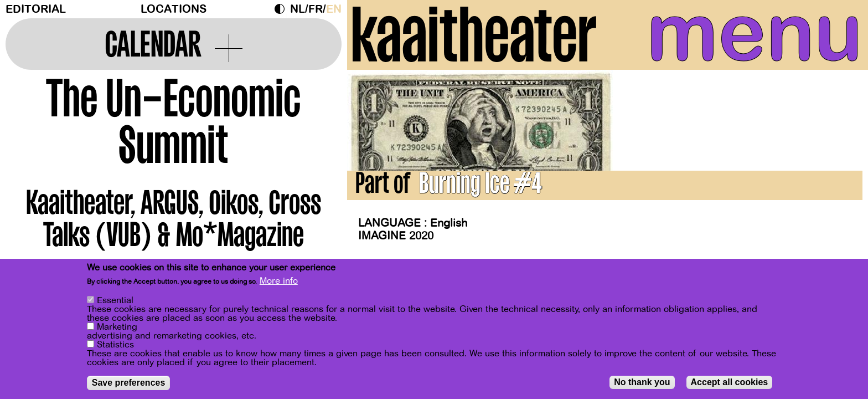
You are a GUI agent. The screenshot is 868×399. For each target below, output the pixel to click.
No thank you (642, 384)
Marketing (117, 329)
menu (755, 33)
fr (316, 9)
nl (298, 9)
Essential (115, 303)
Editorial (36, 9)
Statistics (115, 347)
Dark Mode (282, 9)
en (334, 9)
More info (279, 284)
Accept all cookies (730, 384)
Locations (174, 9)
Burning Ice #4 (480, 186)
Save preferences (129, 385)
